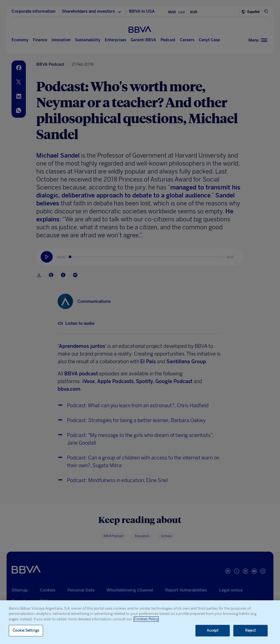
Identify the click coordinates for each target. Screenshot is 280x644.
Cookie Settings (26, 631)
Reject (250, 631)
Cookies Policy (146, 619)
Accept (213, 631)
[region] (140, 622)
